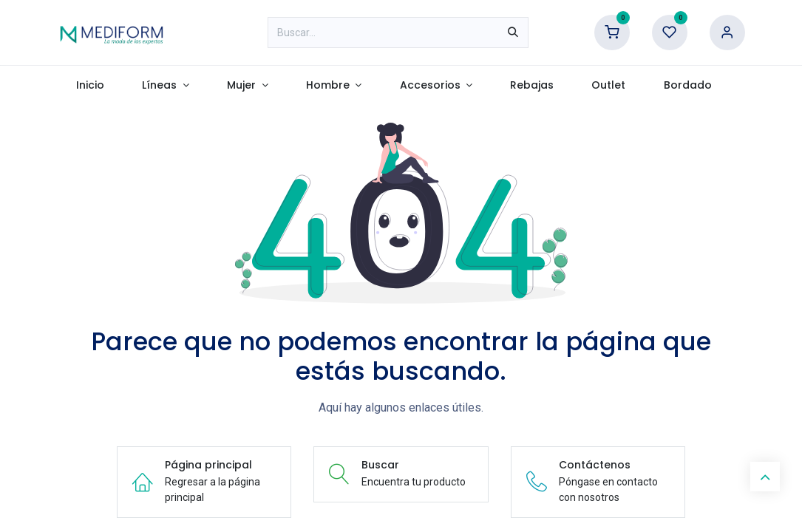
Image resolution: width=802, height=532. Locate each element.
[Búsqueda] (513, 33)
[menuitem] (91, 85)
